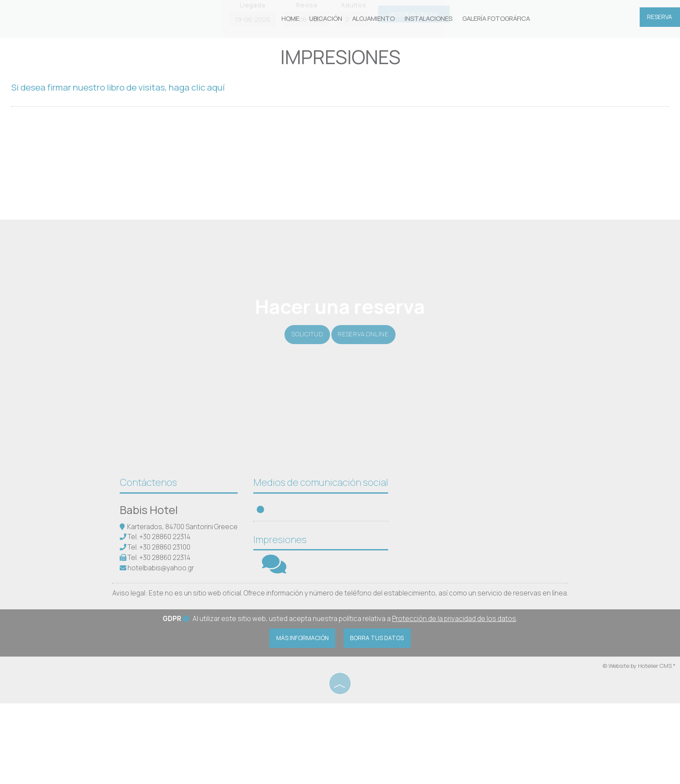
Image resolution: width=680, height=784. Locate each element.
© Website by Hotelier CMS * (639, 747)
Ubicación (328, 19)
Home (293, 19)
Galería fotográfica (493, 19)
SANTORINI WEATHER (469, 587)
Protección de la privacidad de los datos (454, 699)
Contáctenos (150, 560)
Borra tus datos (381, 719)
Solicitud (305, 397)
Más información (299, 719)
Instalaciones (427, 19)
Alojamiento (374, 19)
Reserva (659, 20)
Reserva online (366, 397)
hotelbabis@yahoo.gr (162, 645)
